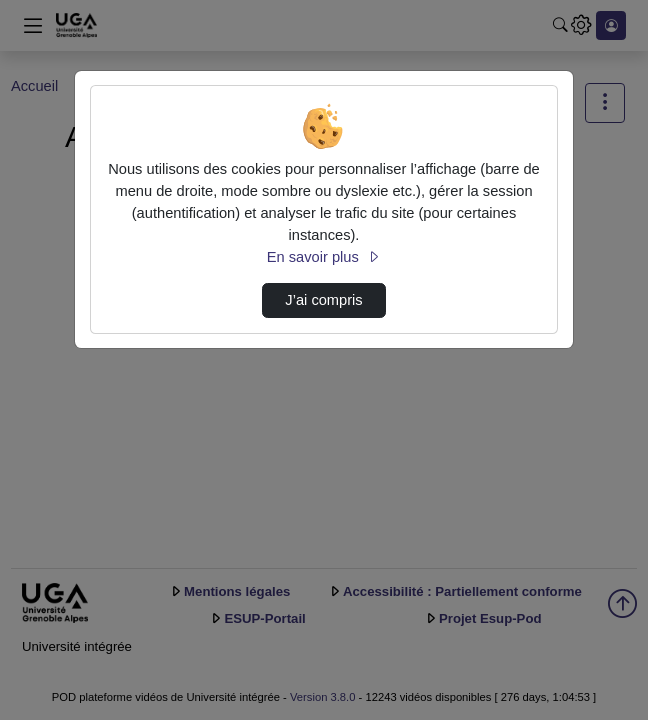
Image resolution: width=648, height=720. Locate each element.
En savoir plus (324, 257)
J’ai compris (323, 300)
